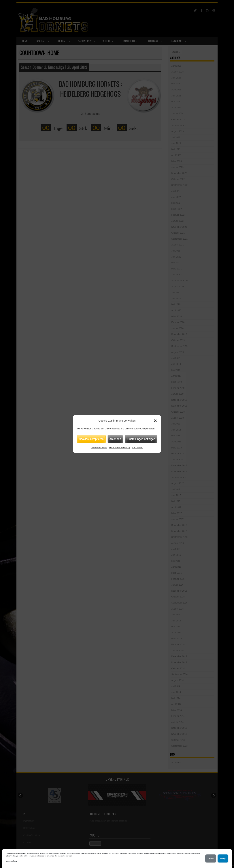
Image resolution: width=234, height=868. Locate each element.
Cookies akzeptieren (91, 439)
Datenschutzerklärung (120, 448)
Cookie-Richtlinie (99, 448)
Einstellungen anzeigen (141, 439)
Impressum (138, 448)
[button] (155, 421)
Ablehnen (115, 439)
